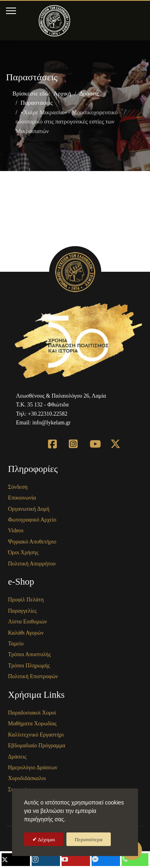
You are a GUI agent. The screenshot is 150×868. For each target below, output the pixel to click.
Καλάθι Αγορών (26, 633)
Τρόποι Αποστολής (29, 654)
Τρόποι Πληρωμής (29, 666)
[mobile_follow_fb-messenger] (106, 860)
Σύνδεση (18, 487)
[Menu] (11, 11)
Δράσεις (17, 757)
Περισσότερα (89, 839)
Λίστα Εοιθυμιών (28, 622)
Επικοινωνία (22, 498)
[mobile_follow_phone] (135, 860)
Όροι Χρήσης (23, 552)
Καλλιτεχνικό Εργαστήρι (36, 735)
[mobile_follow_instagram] (46, 860)
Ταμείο (16, 644)
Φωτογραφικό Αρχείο (32, 520)
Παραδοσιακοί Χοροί (32, 713)
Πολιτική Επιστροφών (33, 676)
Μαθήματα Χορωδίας (32, 724)
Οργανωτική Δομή (29, 509)
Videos (16, 531)
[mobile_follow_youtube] (76, 860)
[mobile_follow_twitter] (16, 860)
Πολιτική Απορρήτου (32, 564)
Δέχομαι (46, 839)
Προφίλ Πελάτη (26, 600)
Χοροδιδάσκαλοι (27, 778)
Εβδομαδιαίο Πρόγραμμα (37, 746)
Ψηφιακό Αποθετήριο (32, 542)
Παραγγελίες (22, 611)
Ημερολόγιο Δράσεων (33, 767)
